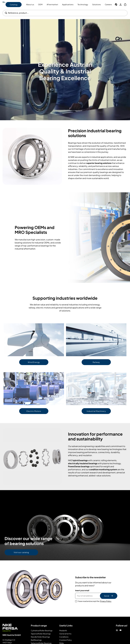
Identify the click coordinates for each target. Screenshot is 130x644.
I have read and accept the (95, 601)
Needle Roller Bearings (40, 637)
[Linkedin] (117, 630)
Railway (96, 362)
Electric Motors (34, 411)
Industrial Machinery (96, 411)
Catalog (14, 5)
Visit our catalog (21, 552)
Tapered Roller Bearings (41, 634)
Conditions (64, 637)
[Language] (116, 5)
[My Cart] (125, 5)
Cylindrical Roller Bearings (42, 630)
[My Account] (121, 5)
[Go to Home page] (4, 4)
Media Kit (63, 630)
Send (109, 596)
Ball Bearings (36, 640)
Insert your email (82, 590)
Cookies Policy (66, 640)
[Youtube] (120, 630)
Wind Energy (34, 362)
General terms (65, 634)
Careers (108, 4)
